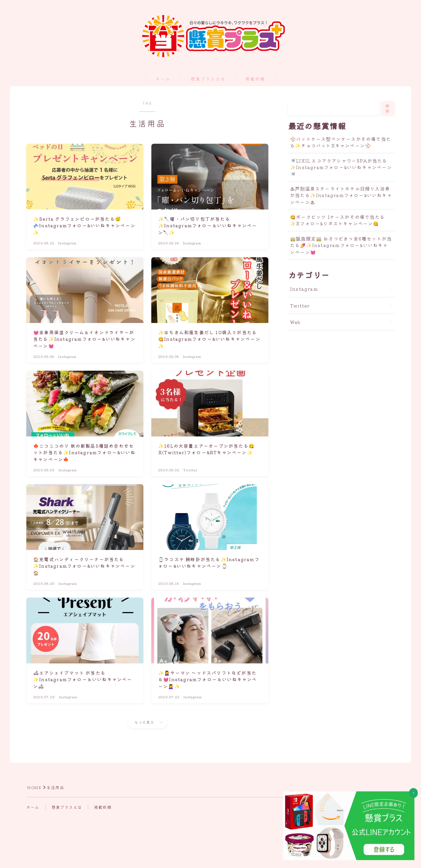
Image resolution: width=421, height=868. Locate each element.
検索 (388, 108)
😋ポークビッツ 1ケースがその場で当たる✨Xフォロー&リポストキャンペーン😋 (337, 220)
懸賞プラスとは (208, 79)
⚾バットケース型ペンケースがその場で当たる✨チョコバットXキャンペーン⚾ (341, 142)
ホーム (163, 79)
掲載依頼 (255, 79)
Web (296, 322)
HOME (34, 787)
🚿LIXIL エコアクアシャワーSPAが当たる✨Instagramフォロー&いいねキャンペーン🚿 (341, 167)
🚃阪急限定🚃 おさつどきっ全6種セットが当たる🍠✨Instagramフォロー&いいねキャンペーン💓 (341, 245)
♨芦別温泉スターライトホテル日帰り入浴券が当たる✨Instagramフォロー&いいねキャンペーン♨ (341, 195)
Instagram (304, 289)
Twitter (300, 306)
